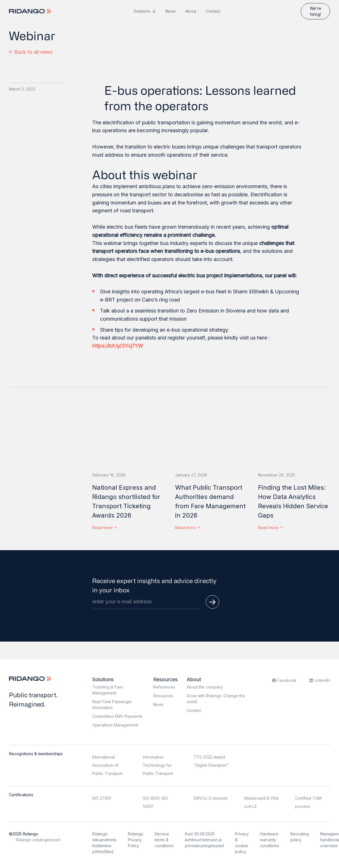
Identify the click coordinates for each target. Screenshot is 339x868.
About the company (205, 687)
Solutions (142, 11)
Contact (213, 11)
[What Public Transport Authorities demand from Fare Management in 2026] (211, 434)
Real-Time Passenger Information (112, 705)
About (191, 11)
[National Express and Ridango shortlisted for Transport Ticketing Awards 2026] (128, 434)
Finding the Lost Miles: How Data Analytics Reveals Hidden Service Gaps (293, 501)
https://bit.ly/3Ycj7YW (118, 346)
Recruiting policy (300, 837)
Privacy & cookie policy (242, 843)
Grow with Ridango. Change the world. (216, 699)
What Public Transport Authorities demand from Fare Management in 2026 (210, 501)
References (164, 687)
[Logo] (31, 11)
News (170, 11)
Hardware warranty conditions (270, 840)
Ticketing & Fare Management (108, 690)
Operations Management (115, 725)
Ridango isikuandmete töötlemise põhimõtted (104, 843)
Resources (165, 679)
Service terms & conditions (164, 840)
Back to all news (31, 52)
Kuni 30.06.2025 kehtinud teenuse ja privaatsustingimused (204, 840)
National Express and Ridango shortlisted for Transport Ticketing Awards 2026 (126, 501)
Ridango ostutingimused (38, 840)
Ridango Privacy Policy (136, 840)
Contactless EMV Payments (117, 716)
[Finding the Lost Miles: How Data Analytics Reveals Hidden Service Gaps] (294, 434)
